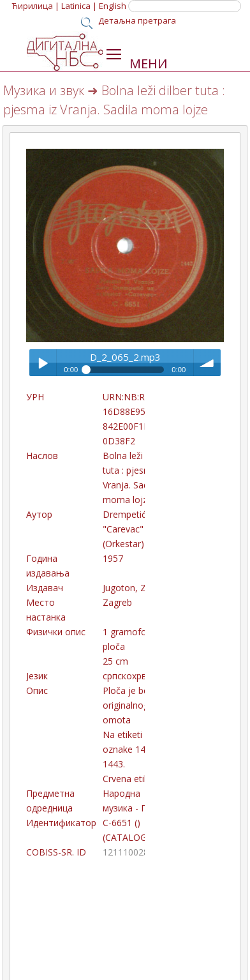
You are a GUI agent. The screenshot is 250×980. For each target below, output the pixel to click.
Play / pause (43, 363)
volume (207, 363)
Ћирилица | (36, 6)
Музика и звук (44, 90)
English (113, 6)
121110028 (126, 852)
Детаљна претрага (137, 20)
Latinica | (79, 6)
